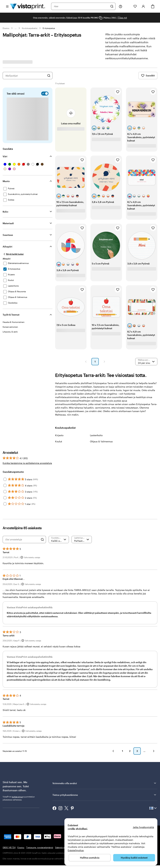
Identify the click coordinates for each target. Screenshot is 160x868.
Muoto (6, 181)
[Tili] (143, 6)
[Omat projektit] (128, 6)
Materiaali (8, 223)
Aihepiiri (7, 247)
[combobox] (81, 6)
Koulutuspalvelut (30, 28)
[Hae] (112, 6)
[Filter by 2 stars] (5, 498)
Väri (5, 156)
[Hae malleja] (49, 76)
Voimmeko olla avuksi (105, 788)
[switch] (44, 94)
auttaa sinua (17, 802)
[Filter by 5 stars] (5, 479)
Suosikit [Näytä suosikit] (148, 76)
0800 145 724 (9, 852)
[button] (86, 362)
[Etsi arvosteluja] (22, 540)
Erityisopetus (49, 28)
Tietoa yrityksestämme (105, 800)
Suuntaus (8, 235)
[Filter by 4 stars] (5, 485)
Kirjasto (59, 435)
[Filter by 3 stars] (5, 492)
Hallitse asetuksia (90, 858)
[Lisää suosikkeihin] (118, 92)
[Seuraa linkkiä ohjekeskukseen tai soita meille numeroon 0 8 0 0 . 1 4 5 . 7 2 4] (120, 6)
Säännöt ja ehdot (63, 852)
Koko (5, 212)
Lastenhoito (96, 435)
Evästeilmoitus (76, 850)
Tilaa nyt (122, 18)
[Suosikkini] (135, 6)
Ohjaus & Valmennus (101, 441)
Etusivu (6, 28)
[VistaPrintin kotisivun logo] (28, 6)
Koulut (59, 441)
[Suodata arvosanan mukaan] (59, 540)
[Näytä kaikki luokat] (13, 254)
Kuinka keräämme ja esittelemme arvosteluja (27, 463)
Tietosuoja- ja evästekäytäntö (40, 852)
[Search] (42, 540)
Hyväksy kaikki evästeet (134, 858)
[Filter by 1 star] (5, 504)
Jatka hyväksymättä (143, 827)
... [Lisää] (16, 28)
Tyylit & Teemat (11, 315)
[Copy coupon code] (101, 18)
